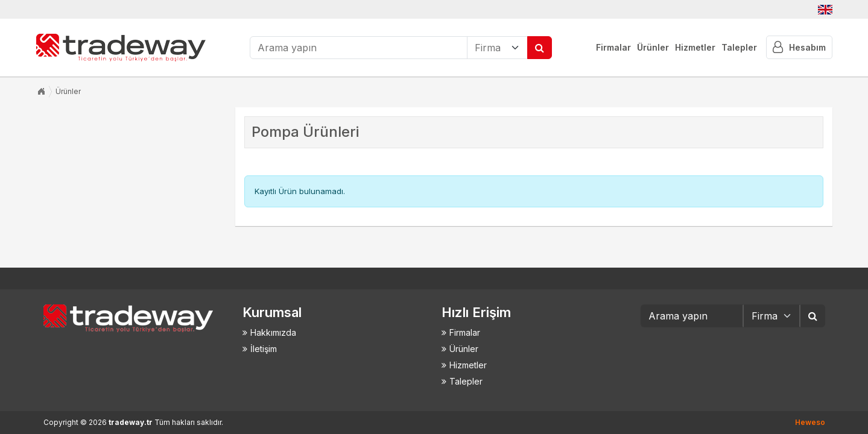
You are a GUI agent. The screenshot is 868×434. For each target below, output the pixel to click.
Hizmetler (695, 47)
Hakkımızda (273, 332)
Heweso (810, 422)
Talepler (739, 47)
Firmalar (613, 47)
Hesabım (799, 47)
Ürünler (653, 47)
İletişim (264, 349)
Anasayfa (41, 92)
